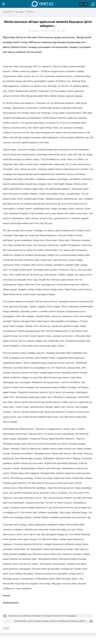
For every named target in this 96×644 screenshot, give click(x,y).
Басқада (19, 12)
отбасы (6, 628)
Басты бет (8, 12)
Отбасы (30, 12)
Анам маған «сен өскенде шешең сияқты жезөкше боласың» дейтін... (51, 621)
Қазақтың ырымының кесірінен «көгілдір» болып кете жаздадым (42, 616)
